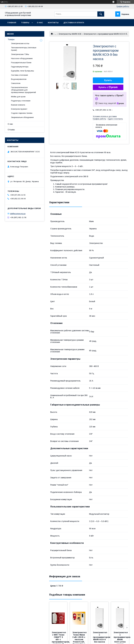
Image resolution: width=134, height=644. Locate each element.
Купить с (108, 87)
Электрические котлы (20, 43)
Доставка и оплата (74, 23)
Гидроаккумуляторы (20, 67)
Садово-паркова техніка (22, 113)
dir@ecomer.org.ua (18, 214)
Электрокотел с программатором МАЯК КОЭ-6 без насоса (102, 637)
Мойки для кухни (18, 97)
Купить (108, 80)
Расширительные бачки (21, 63)
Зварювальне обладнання (22, 117)
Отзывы (11, 130)
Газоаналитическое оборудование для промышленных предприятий (23, 90)
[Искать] (101, 14)
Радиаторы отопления (21, 101)
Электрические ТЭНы (20, 54)
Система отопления (19, 75)
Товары (25, 23)
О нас (40, 23)
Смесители (16, 83)
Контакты (53, 23)
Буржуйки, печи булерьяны (22, 71)
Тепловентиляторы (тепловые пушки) (24, 49)
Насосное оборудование (22, 58)
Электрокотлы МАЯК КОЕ (70, 34)
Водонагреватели (19, 79)
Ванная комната (18, 105)
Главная (12, 23)
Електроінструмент (19, 109)
